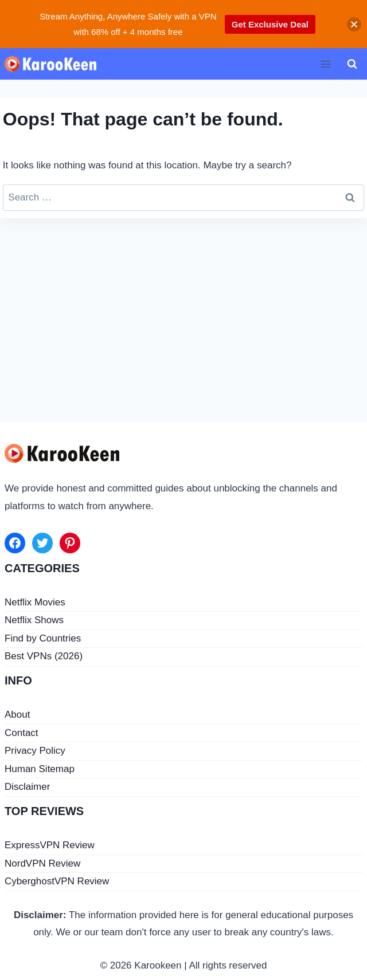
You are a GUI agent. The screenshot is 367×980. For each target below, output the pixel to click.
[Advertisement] (183, 316)
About (17, 715)
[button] (354, 24)
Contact (22, 733)
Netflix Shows (34, 620)
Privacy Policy (35, 751)
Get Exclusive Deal (270, 24)
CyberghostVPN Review (57, 881)
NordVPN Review (42, 863)
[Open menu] (325, 64)
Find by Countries (43, 638)
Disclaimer (27, 787)
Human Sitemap (40, 769)
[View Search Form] (352, 64)
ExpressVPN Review (50, 845)
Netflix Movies (35, 602)
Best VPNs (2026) (44, 656)
